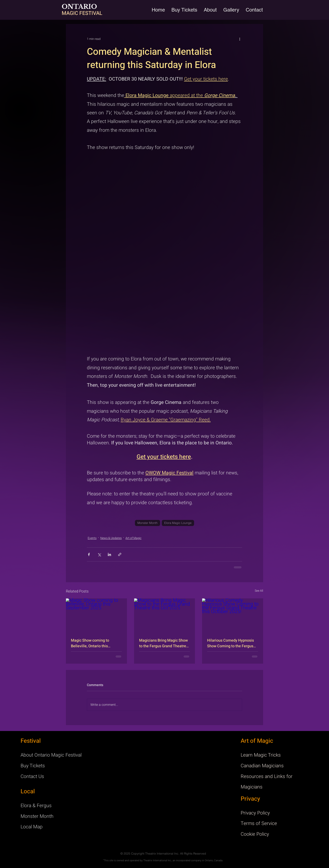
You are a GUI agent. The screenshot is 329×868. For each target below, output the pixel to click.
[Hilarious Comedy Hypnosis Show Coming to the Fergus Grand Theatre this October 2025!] (233, 615)
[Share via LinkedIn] (109, 554)
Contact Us (32, 777)
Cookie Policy (255, 834)
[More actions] (240, 39)
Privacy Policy (255, 813)
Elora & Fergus (36, 806)
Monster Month (148, 523)
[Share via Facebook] (89, 554)
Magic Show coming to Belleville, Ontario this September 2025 (90, 643)
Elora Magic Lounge (178, 523)
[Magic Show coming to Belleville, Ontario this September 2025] (96, 615)
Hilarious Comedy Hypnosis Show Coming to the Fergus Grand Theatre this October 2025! (230, 643)
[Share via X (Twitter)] (99, 554)
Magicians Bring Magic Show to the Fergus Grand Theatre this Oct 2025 (163, 643)
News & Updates (111, 538)
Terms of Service (259, 824)
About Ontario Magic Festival (51, 755)
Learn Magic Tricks (261, 755)
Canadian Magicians (262, 766)
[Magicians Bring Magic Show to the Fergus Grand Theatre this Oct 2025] (165, 616)
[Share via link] (120, 554)
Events (92, 538)
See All (259, 591)
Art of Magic (133, 538)
